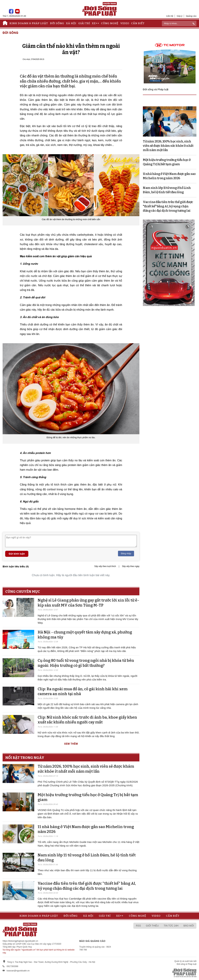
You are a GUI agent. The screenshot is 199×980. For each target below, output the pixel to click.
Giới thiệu (152, 926)
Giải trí (84, 23)
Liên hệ (170, 16)
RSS (138, 926)
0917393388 (12, 966)
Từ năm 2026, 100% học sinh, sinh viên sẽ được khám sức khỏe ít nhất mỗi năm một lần (86, 769)
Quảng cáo (191, 16)
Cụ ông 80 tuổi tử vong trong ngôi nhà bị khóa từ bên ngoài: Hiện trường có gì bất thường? (86, 663)
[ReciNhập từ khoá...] (179, 23)
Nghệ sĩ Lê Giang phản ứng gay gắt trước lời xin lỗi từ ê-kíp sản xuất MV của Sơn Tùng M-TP (88, 603)
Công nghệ (110, 23)
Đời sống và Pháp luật (156, 89)
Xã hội (71, 23)
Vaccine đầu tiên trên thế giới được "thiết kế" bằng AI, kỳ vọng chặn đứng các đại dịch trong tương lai (87, 886)
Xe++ (96, 23)
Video (125, 23)
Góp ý (180, 16)
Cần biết (138, 23)
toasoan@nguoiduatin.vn (18, 971)
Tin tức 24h (171, 926)
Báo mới (189, 926)
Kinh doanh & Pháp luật (29, 23)
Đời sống (57, 23)
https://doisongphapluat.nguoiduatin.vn (20, 941)
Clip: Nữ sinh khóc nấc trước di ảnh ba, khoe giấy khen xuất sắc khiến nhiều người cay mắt (87, 720)
